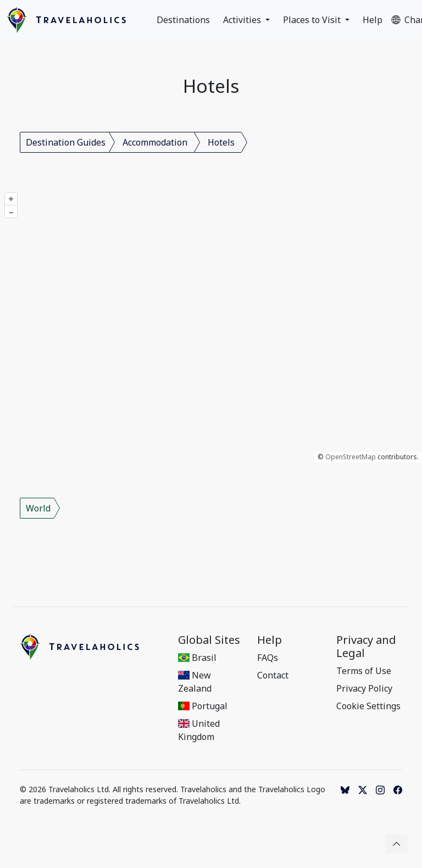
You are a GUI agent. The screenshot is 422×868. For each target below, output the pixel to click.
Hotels (221, 142)
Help (373, 20)
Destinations (183, 20)
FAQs (268, 658)
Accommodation (155, 142)
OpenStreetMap (351, 457)
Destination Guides (66, 142)
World (38, 508)
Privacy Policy (364, 688)
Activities (243, 20)
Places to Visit (313, 20)
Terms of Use (364, 671)
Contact (273, 675)
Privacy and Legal (366, 647)
